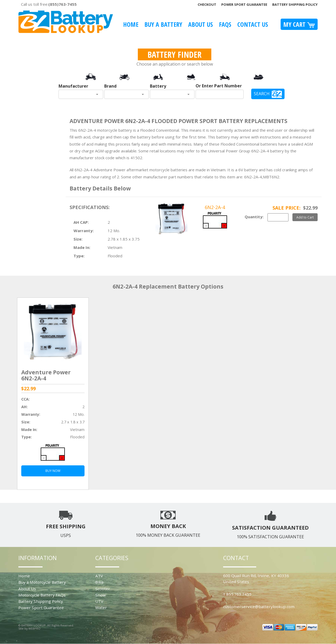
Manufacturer (73, 86)
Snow (101, 595)
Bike (99, 582)
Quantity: (254, 217)
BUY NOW (53, 471)
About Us (201, 24)
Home (131, 24)
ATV (99, 576)
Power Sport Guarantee (244, 4)
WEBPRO (34, 628)
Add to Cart (305, 217)
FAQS (225, 24)
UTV (99, 601)
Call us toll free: (49, 4)
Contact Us (253, 24)
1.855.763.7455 (237, 594)
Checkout (207, 4)
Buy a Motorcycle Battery (42, 582)
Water (101, 608)
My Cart (299, 24)
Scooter (103, 589)
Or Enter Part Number (219, 86)
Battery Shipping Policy (295, 4)
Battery (158, 86)
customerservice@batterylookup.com (259, 606)
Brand (110, 86)
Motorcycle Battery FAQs (42, 595)
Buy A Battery (163, 24)
